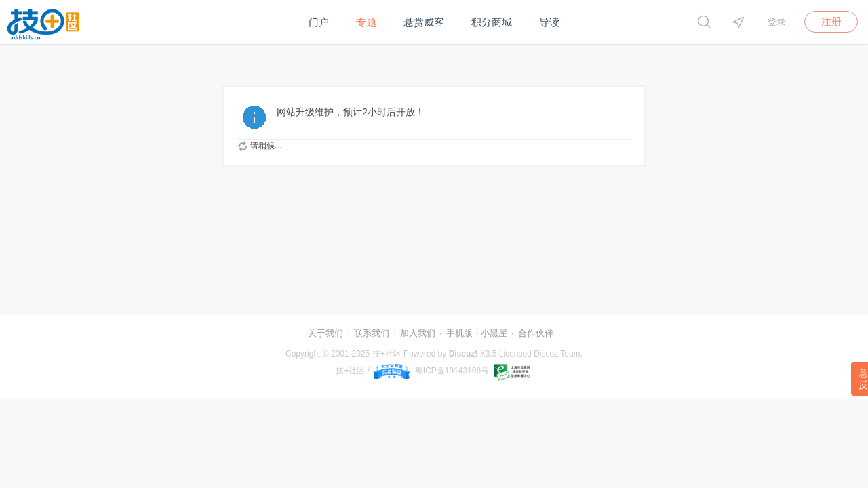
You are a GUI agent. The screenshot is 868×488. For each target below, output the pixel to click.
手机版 (459, 333)
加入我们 (418, 333)
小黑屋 (494, 333)
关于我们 (325, 333)
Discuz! (463, 354)
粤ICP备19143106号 (452, 371)
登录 (776, 22)
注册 (831, 21)
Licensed (515, 354)
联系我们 (372, 333)
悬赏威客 (424, 22)
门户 (319, 22)
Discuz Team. (558, 354)
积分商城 (492, 22)
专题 (366, 22)
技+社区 (387, 354)
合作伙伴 (536, 333)
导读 (549, 22)
